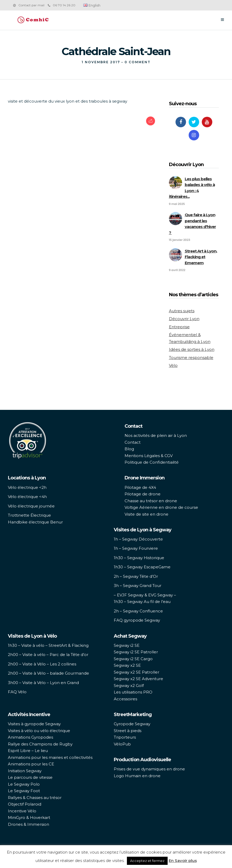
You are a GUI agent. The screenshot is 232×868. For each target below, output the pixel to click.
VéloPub (122, 744)
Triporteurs (125, 737)
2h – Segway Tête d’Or (136, 576)
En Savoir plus (183, 861)
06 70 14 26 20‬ (62, 5)
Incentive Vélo (22, 811)
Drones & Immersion (29, 824)
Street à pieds (128, 731)
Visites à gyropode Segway (34, 724)
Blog (129, 449)
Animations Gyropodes (30, 737)
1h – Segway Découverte (138, 539)
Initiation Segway (25, 771)
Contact (133, 442)
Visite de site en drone (146, 514)
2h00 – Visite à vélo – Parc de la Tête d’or (48, 655)
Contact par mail (31, 5)
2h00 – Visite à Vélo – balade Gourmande (48, 673)
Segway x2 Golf (129, 686)
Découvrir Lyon (184, 319)
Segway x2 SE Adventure (138, 679)
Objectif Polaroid (25, 804)
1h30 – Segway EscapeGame (142, 567)
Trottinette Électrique (29, 515)
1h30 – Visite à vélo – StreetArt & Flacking (48, 645)
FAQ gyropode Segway (137, 620)
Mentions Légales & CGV (149, 456)
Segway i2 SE (127, 645)
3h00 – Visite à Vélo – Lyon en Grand (43, 683)
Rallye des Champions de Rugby (40, 744)
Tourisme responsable (191, 358)
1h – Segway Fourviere (136, 548)
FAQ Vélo (17, 692)
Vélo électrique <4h (27, 497)
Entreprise (179, 327)
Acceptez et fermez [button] (147, 861)
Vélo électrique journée (31, 506)
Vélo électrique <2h (27, 487)
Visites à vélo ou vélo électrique (39, 731)
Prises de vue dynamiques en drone (149, 769)
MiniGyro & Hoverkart (29, 817)
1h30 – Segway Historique (139, 558)
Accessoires (125, 699)
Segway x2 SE (127, 665)
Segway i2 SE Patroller (136, 652)
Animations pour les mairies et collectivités (50, 757)
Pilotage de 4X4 (140, 487)
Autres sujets (182, 311)
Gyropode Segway (132, 724)
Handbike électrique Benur (35, 522)
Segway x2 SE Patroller (136, 672)
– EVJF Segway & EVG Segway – (145, 595)
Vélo (173, 365)
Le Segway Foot (24, 791)
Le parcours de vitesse (30, 777)
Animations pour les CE (31, 764)
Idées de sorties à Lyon (192, 349)
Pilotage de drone (143, 494)
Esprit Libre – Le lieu (28, 751)
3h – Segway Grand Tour (138, 586)
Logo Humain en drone (137, 776)
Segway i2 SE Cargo (133, 659)
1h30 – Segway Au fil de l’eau (142, 602)
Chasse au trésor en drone (151, 501)
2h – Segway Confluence (138, 611)
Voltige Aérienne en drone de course (161, 507)
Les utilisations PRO (133, 692)
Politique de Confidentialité (152, 462)
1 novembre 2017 (101, 62)
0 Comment (138, 62)
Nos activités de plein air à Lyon (156, 435)
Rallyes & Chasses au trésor (35, 798)
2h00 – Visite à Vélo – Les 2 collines (42, 664)
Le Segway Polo (24, 784)
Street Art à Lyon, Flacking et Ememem (201, 257)
